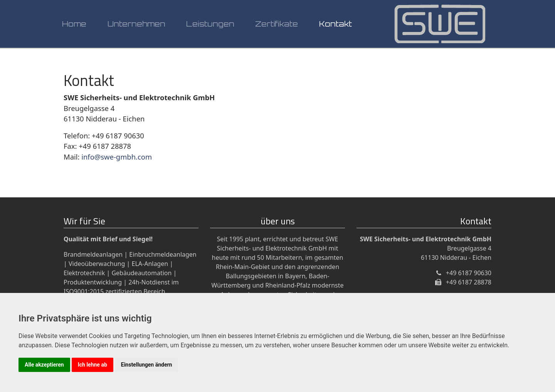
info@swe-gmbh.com (117, 157)
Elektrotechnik (84, 273)
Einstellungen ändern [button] (147, 365)
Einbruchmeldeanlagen (163, 254)
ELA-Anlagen (150, 264)
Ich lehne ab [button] (92, 365)
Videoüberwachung (97, 264)
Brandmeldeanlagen (93, 254)
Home (74, 27)
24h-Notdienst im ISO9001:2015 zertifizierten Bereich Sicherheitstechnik (121, 291)
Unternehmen (136, 27)
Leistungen (210, 27)
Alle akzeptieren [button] (44, 365)
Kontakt (336, 27)
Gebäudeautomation (141, 273)
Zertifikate (277, 27)
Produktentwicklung (93, 282)
